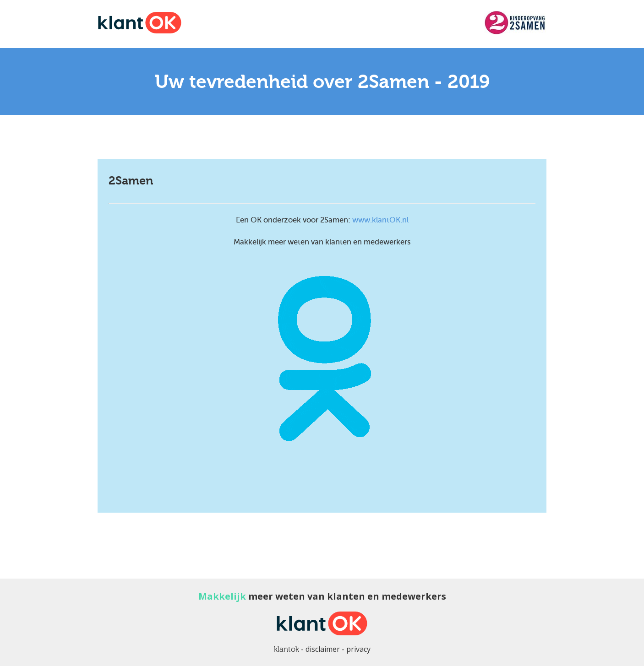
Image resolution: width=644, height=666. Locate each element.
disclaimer (323, 649)
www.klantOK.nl (380, 220)
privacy (358, 649)
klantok (287, 649)
